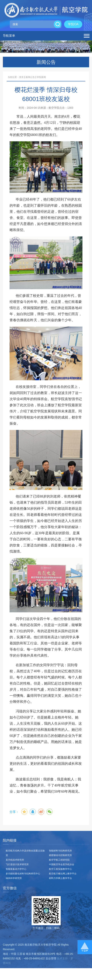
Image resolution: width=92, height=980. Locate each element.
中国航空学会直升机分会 (62, 864)
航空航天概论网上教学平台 (63, 874)
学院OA (73, 24)
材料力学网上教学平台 (60, 878)
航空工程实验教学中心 (60, 869)
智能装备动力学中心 (16, 869)
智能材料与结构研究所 (60, 851)
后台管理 (51, 958)
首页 (21, 77)
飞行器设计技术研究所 (17, 864)
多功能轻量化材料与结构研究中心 (23, 874)
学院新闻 (41, 77)
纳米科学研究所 (14, 878)
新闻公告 (30, 77)
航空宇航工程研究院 (59, 860)
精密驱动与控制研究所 (60, 855)
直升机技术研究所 (15, 860)
